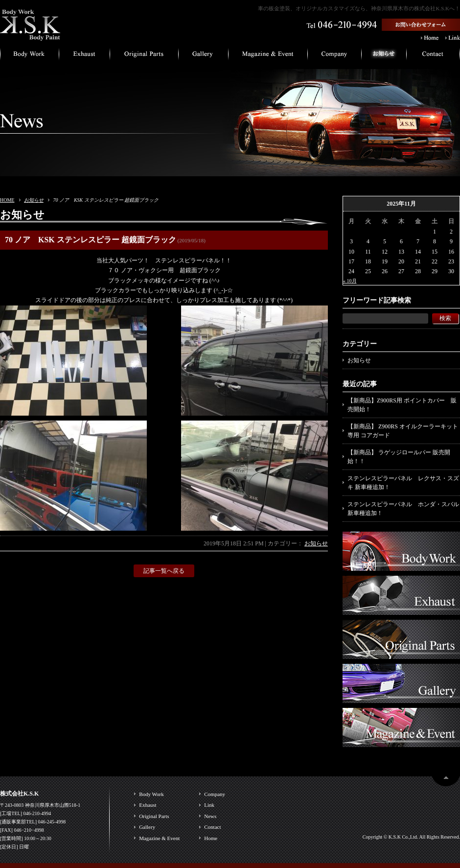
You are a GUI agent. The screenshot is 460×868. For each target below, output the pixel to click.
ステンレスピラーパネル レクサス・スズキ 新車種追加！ (403, 483)
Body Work (151, 794)
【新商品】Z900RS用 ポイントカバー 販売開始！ (402, 405)
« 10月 (350, 281)
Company (215, 794)
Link (209, 805)
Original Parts (154, 816)
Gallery (147, 827)
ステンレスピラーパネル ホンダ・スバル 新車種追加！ (403, 509)
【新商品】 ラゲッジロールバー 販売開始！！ (399, 457)
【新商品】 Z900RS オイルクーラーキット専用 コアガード (403, 431)
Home (211, 838)
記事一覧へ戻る (164, 571)
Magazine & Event (159, 838)
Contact (212, 827)
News (210, 816)
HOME (7, 200)
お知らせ (34, 200)
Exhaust (148, 805)
